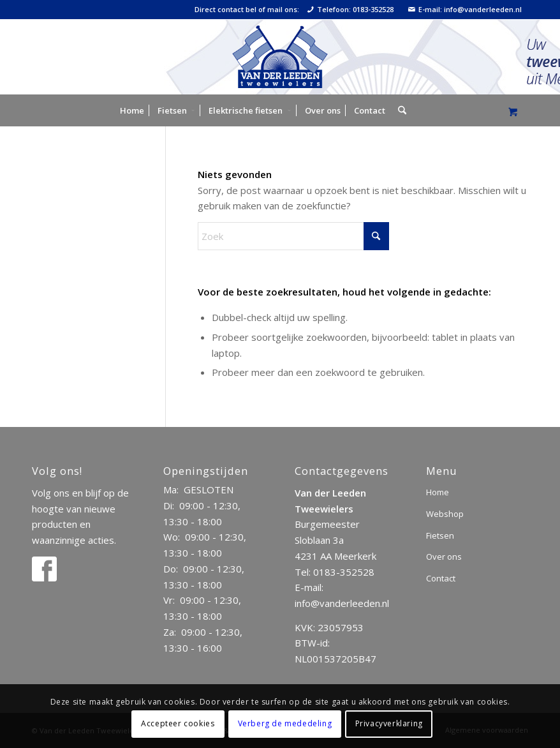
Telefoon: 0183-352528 (350, 10)
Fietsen (440, 535)
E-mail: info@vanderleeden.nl (465, 10)
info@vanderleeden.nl (342, 603)
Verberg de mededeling (285, 723)
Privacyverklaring (389, 723)
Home (438, 492)
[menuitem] (132, 110)
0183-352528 (344, 572)
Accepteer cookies (178, 723)
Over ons (444, 557)
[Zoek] (399, 110)
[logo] (280, 57)
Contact (441, 578)
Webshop (445, 514)
